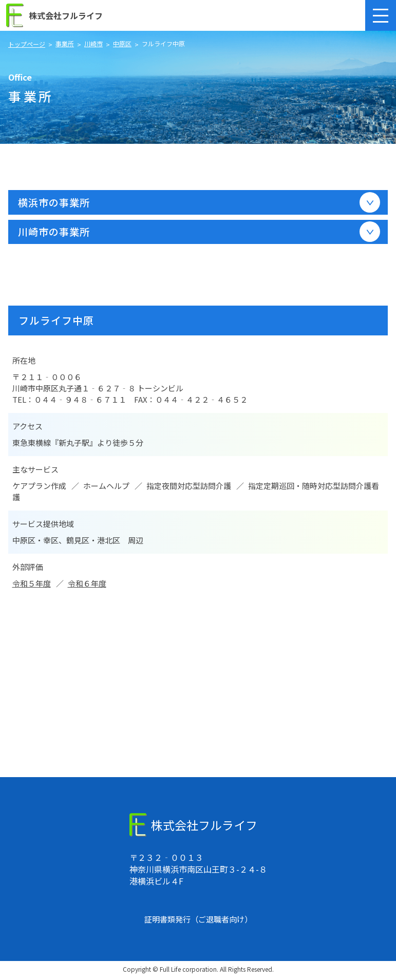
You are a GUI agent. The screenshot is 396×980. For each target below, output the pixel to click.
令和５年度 (32, 586)
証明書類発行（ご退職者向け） (198, 921)
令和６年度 (87, 586)
